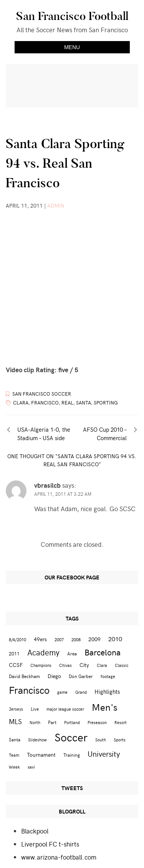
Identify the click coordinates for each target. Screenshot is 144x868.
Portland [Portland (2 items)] (72, 722)
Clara (21, 403)
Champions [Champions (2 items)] (41, 665)
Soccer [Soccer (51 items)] (71, 737)
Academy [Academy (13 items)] (43, 652)
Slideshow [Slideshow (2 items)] (37, 740)
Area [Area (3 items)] (72, 653)
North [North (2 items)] (35, 722)
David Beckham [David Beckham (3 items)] (24, 676)
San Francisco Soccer (42, 394)
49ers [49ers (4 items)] (40, 639)
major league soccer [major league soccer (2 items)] (65, 709)
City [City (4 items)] (84, 665)
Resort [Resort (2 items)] (121, 722)
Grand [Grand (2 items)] (81, 692)
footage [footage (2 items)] (108, 676)
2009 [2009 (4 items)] (94, 639)
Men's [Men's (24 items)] (105, 707)
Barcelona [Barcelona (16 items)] (103, 652)
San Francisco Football (72, 16)
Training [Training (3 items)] (72, 755)
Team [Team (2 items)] (14, 755)
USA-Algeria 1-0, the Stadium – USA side (44, 434)
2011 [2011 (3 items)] (14, 653)
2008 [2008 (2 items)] (76, 639)
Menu (72, 47)
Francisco (45, 403)
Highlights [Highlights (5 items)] (107, 691)
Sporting (106, 403)
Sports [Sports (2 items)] (120, 740)
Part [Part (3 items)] (52, 722)
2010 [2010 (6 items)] (115, 639)
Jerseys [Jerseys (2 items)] (16, 709)
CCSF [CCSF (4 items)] (16, 665)
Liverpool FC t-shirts (50, 844)
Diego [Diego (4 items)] (54, 676)
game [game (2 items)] (62, 692)
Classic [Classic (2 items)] (122, 665)
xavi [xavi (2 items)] (31, 767)
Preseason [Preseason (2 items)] (97, 722)
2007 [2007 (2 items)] (59, 639)
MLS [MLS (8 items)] (15, 721)
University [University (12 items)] (104, 753)
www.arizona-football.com (59, 857)
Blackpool (35, 831)
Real (67, 403)
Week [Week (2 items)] (14, 767)
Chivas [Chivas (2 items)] (65, 665)
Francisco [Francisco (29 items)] (29, 690)
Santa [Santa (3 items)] (15, 739)
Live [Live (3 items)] (35, 709)
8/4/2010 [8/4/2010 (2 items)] (17, 639)
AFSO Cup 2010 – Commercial (105, 434)
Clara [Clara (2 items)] (102, 665)
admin (56, 205)
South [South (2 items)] (101, 740)
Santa (84, 403)
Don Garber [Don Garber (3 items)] (81, 676)
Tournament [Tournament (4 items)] (41, 755)
